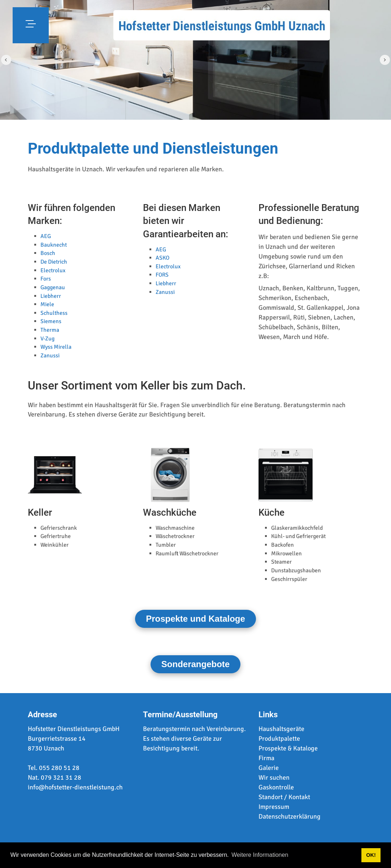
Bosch (48, 253)
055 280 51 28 (59, 768)
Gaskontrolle (276, 787)
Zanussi (50, 356)
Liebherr (51, 296)
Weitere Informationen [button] (260, 855)
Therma (50, 330)
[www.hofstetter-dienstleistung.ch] (222, 25)
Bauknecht (54, 245)
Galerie (269, 768)
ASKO (162, 258)
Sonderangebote (195, 664)
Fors (46, 279)
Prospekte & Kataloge (288, 748)
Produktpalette (279, 739)
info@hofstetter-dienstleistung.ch (75, 787)
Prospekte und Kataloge (195, 619)
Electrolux (53, 270)
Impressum (274, 807)
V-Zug (47, 339)
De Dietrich (54, 262)
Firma (266, 758)
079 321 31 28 (61, 777)
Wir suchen (274, 777)
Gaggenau (53, 287)
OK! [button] (371, 855)
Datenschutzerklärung (290, 816)
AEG (46, 236)
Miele (47, 304)
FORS (162, 275)
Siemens (51, 321)
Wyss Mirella (56, 347)
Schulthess (54, 313)
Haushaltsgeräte (281, 729)
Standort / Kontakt (284, 797)
